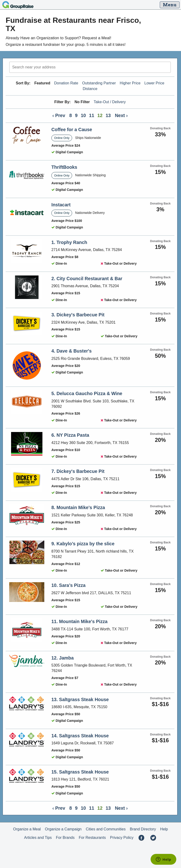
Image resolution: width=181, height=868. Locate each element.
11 (92, 115)
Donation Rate (66, 83)
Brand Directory (143, 829)
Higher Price (130, 83)
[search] (90, 67)
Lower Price (154, 83)
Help (164, 829)
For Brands (65, 838)
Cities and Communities (106, 829)
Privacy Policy (122, 838)
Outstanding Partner (99, 83)
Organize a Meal (27, 829)
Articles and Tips (38, 838)
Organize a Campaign (63, 829)
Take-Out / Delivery (110, 102)
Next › (121, 115)
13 (108, 115)
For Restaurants (92, 838)
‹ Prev (59, 115)
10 (83, 115)
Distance (90, 89)
